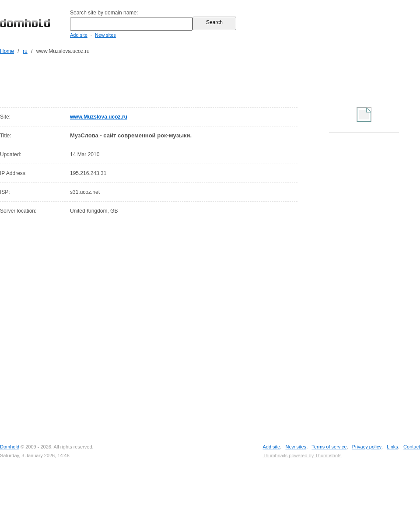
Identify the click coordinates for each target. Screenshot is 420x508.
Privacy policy (367, 447)
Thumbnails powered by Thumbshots (302, 455)
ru (25, 51)
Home (7, 51)
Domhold (10, 447)
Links (392, 447)
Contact (412, 447)
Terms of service (329, 447)
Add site (79, 35)
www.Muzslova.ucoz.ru (99, 117)
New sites (105, 35)
